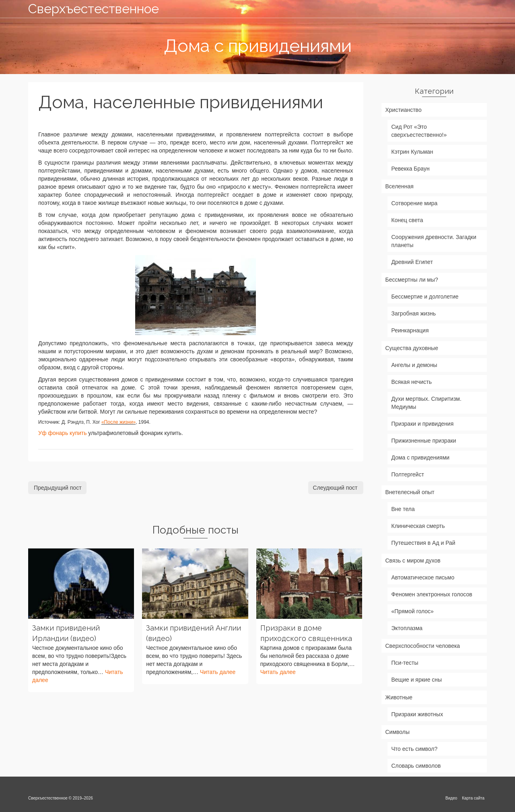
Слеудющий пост (335, 488)
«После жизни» (118, 422)
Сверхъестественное (94, 9)
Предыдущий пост (58, 488)
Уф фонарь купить (62, 433)
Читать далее (218, 672)
